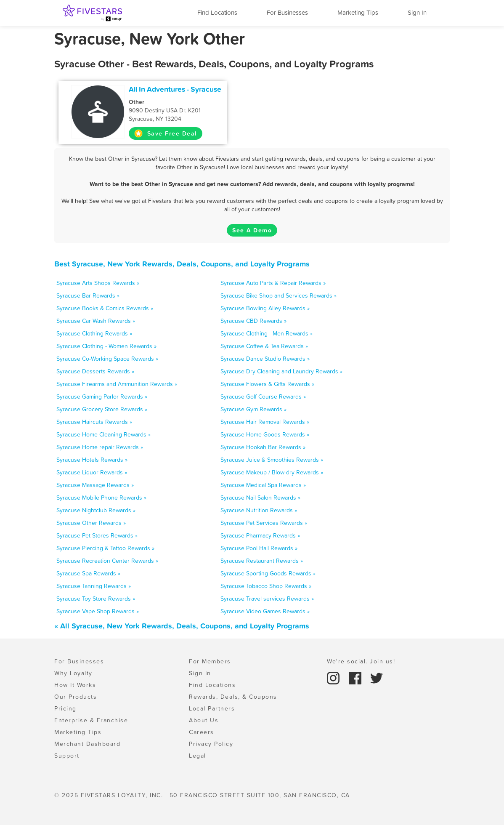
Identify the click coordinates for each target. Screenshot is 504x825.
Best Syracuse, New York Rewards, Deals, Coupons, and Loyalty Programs (182, 264)
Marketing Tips (358, 12)
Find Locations (217, 12)
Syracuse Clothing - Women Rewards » (106, 346)
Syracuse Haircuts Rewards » (94, 422)
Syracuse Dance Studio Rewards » (265, 359)
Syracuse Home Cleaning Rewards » (103, 434)
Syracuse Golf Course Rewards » (263, 397)
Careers (202, 732)
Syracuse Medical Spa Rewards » (263, 485)
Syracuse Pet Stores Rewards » (97, 535)
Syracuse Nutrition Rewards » (259, 510)
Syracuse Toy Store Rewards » (96, 599)
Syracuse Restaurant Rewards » (262, 561)
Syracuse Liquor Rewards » (92, 472)
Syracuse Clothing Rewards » (94, 333)
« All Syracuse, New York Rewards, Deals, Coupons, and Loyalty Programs (182, 626)
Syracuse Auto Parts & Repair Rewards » (273, 283)
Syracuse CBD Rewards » (253, 321)
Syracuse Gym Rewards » (253, 409)
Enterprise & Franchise (91, 720)
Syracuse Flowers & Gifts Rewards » (267, 384)
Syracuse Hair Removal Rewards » (265, 422)
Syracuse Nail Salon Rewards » (260, 498)
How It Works (75, 685)
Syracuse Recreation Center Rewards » (107, 561)
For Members (210, 661)
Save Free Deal (166, 133)
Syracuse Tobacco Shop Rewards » (266, 586)
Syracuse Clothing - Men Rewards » (267, 333)
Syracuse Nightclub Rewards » (96, 510)
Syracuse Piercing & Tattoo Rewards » (105, 548)
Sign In (417, 12)
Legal (198, 756)
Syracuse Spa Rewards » (88, 573)
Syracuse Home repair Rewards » (100, 447)
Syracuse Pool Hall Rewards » (259, 548)
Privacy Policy (211, 744)
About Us (204, 720)
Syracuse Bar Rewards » (88, 295)
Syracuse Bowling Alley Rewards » (265, 308)
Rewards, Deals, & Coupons (233, 697)
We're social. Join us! (361, 661)
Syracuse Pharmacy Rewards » (260, 535)
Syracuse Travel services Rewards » (267, 599)
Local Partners (212, 708)
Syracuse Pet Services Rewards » (264, 523)
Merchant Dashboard (87, 744)
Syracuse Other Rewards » (91, 523)
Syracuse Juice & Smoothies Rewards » (272, 460)
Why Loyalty (73, 673)
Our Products (76, 697)
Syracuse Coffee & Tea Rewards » (264, 346)
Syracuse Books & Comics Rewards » (105, 308)
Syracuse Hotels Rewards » (92, 460)
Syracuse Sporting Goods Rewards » (268, 573)
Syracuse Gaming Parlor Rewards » (102, 397)
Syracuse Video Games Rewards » (265, 611)
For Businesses (287, 12)
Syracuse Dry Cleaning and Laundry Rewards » (281, 371)
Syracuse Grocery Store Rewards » (102, 409)
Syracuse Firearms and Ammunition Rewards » (117, 384)
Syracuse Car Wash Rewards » (96, 321)
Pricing (65, 708)
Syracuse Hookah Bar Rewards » (263, 447)
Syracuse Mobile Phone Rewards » (101, 498)
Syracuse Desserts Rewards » (95, 371)
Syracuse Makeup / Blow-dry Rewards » (272, 472)
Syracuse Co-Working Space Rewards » (107, 359)
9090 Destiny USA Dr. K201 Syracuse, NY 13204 (175, 110)
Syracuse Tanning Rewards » (94, 586)
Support (67, 756)
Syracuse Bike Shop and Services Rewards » (279, 295)
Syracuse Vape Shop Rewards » (98, 611)
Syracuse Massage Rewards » (95, 485)
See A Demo (252, 230)
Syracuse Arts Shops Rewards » (98, 283)
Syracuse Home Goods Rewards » (265, 434)
